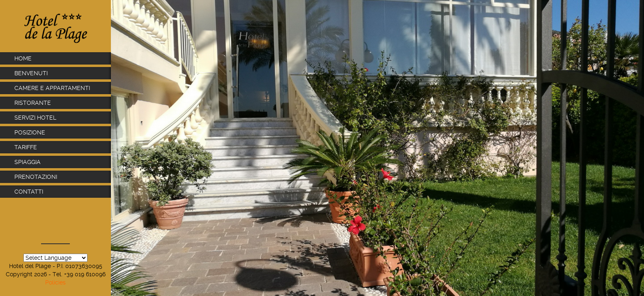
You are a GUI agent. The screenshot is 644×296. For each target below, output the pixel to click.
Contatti (29, 192)
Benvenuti (31, 73)
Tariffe (26, 147)
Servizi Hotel (36, 118)
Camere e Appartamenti (52, 88)
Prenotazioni (36, 177)
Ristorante (33, 103)
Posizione (30, 132)
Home (23, 58)
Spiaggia (28, 162)
